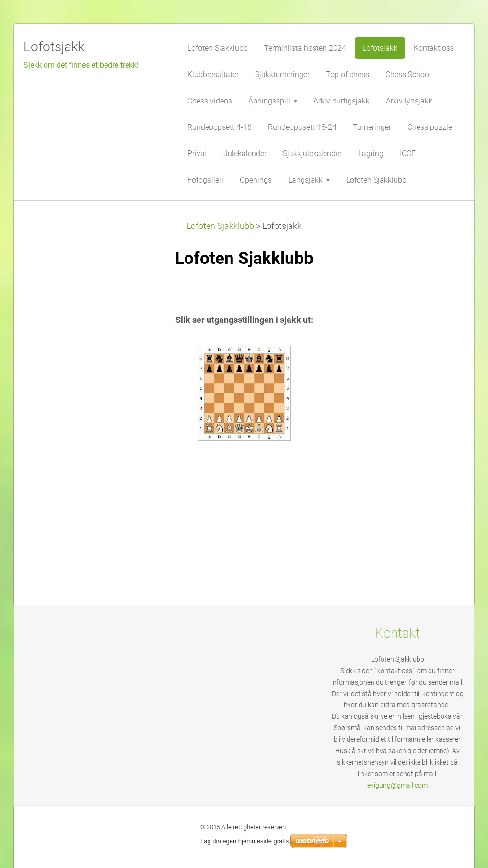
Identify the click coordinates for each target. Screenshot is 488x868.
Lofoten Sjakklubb (220, 226)
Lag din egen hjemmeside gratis (244, 841)
